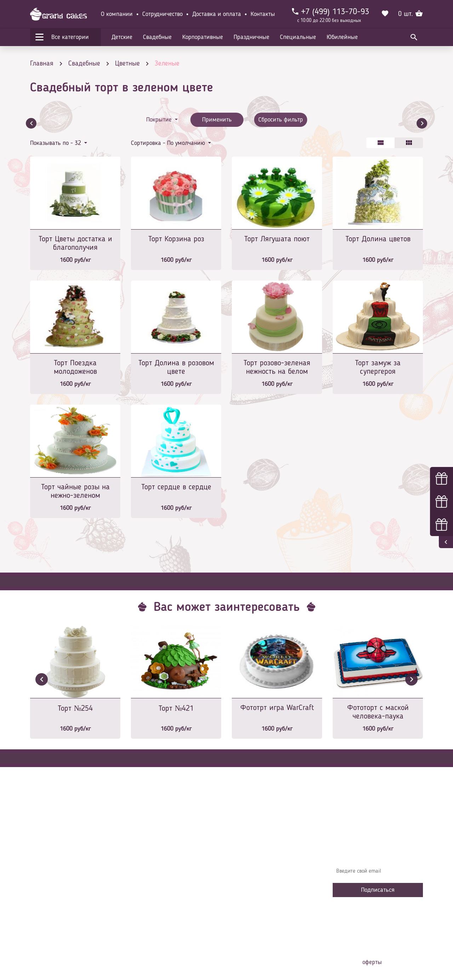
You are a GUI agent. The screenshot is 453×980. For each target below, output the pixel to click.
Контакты (263, 14)
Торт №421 (176, 709)
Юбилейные (342, 37)
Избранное (148, 899)
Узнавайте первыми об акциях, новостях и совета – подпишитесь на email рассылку (375, 851)
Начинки (146, 888)
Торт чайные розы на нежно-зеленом (75, 491)
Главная (145, 845)
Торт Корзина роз (176, 239)
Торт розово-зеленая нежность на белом (277, 367)
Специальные (298, 37)
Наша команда (154, 920)
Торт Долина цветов (378, 239)
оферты (372, 962)
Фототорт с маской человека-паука (378, 712)
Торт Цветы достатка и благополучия (75, 243)
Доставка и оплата (217, 14)
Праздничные (251, 37)
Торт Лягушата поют (277, 239)
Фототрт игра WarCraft (277, 708)
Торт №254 (75, 709)
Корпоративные (203, 37)
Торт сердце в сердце (176, 487)
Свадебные (157, 37)
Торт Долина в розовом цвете (176, 367)
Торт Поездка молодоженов (75, 367)
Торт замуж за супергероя (378, 367)
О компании (117, 14)
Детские (122, 37)
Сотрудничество (162, 14)
